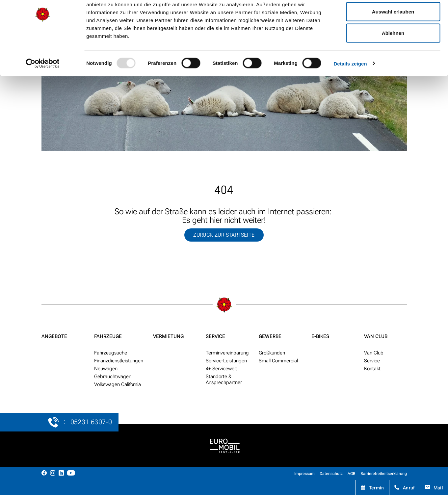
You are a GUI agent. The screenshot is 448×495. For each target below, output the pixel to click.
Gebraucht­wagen (113, 377)
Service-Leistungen (226, 361)
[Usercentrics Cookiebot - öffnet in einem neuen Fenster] (43, 91)
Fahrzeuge (108, 336)
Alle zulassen (393, 17)
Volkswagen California (118, 384)
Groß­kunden (272, 353)
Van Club (376, 336)
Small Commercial (278, 361)
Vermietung (168, 336)
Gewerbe (270, 336)
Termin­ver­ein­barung (227, 353)
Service (215, 336)
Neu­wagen (106, 369)
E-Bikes (320, 336)
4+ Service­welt (221, 369)
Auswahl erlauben (393, 39)
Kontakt (372, 369)
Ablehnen (393, 60)
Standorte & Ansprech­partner (224, 379)
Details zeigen (350, 91)
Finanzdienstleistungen (119, 361)
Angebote (54, 336)
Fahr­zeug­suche (111, 353)
